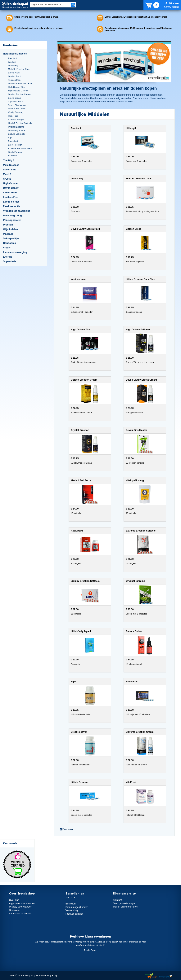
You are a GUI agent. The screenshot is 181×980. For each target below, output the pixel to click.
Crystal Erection (16, 102)
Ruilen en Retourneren (126, 907)
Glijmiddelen (10, 229)
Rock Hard (13, 116)
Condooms (9, 243)
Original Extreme (16, 127)
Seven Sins (10, 170)
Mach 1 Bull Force (17, 109)
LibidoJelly (13, 65)
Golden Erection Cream (19, 94)
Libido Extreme (15, 152)
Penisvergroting (12, 215)
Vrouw (7, 248)
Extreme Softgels (16, 120)
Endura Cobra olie (17, 134)
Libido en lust (11, 202)
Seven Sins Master (17, 105)
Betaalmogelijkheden (77, 907)
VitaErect (12, 155)
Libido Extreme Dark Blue (20, 84)
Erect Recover (15, 145)
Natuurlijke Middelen (15, 54)
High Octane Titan (17, 87)
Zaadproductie (11, 206)
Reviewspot (166, 976)
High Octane (10, 183)
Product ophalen (74, 914)
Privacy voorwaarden (20, 907)
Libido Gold (10, 192)
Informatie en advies (20, 914)
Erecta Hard (14, 73)
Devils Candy (11, 188)
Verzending (72, 910)
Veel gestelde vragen (125, 903)
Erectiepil (12, 58)
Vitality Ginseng (16, 112)
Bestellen (71, 904)
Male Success (11, 165)
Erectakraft (13, 141)
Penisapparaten (12, 220)
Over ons (14, 900)
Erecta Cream (15, 98)
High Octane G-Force (18, 91)
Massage (8, 234)
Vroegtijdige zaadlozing (17, 211)
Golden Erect (14, 76)
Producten (10, 45)
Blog (54, 976)
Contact (117, 900)
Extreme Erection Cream (20, 148)
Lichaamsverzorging (15, 252)
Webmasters (43, 976)
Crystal (7, 179)
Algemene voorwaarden (22, 903)
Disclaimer (15, 910)
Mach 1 (7, 174)
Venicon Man (14, 80)
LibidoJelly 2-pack (17, 130)
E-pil (10, 138)
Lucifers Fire (10, 197)
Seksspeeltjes (11, 238)
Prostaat (8, 225)
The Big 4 (9, 160)
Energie (8, 257)
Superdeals (10, 261)
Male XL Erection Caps (19, 69)
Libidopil (12, 62)
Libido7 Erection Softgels (20, 123)
